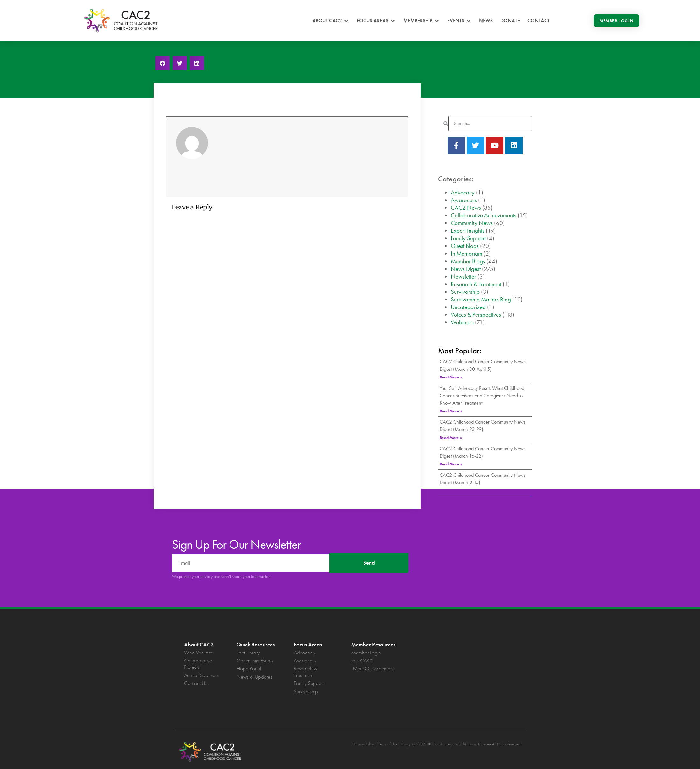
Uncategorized (468, 307)
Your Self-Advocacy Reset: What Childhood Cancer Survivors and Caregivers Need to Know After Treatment (482, 395)
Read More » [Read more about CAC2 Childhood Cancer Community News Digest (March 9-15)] (451, 490)
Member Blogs (468, 261)
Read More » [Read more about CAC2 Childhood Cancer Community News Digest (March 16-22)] (451, 464)
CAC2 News (466, 208)
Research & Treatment (476, 284)
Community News (472, 223)
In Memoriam (467, 254)
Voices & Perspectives (476, 315)
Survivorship (465, 292)
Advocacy (463, 192)
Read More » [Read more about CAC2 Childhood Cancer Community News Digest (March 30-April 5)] (451, 377)
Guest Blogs (465, 246)
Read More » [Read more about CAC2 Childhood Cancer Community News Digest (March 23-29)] (451, 438)
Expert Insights (468, 231)
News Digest (466, 269)
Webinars (462, 322)
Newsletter (463, 276)
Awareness (464, 200)
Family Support (468, 238)
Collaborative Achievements (484, 215)
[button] (331, 21)
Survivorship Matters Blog (481, 299)
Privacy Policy (363, 744)
